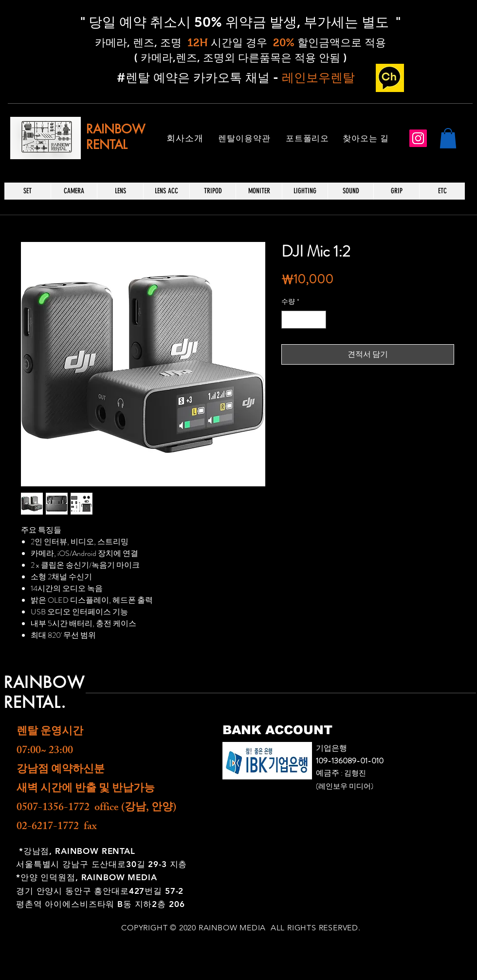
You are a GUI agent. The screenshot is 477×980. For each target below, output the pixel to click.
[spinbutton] (304, 320)
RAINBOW (116, 129)
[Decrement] (289, 320)
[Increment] (319, 320)
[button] (448, 138)
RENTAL (107, 145)
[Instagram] (418, 138)
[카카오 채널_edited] (390, 78)
